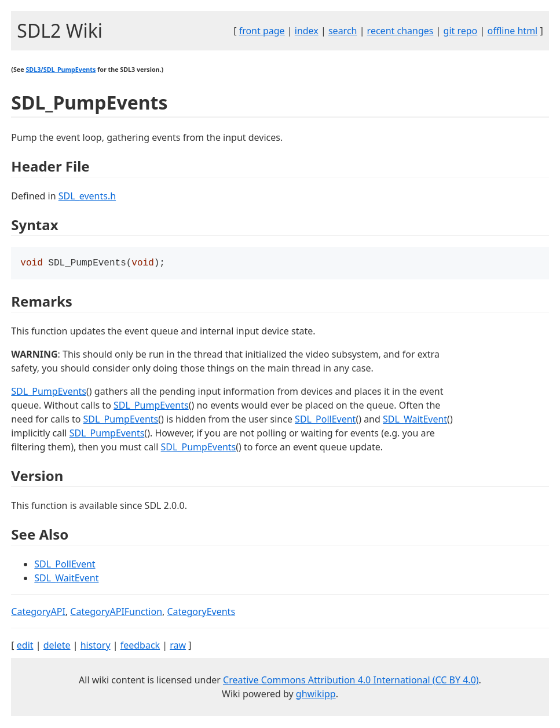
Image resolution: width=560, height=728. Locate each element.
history (96, 646)
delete (57, 646)
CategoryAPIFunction (116, 613)
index (307, 31)
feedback (140, 646)
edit (25, 646)
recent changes (400, 31)
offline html (512, 31)
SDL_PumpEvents (49, 392)
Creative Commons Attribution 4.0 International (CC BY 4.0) (351, 681)
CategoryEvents (202, 613)
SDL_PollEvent (325, 420)
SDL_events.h (87, 196)
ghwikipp (316, 695)
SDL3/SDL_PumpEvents (61, 70)
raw (178, 646)
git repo (461, 31)
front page (262, 31)
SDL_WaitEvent (415, 420)
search (343, 31)
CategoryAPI (38, 613)
